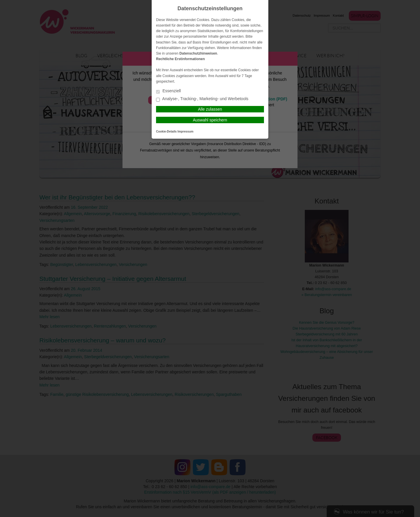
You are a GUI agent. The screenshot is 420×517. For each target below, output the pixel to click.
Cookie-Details (166, 132)
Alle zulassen (210, 109)
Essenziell (168, 91)
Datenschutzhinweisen (198, 53)
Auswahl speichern (210, 120)
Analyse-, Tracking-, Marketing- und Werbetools (202, 99)
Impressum (185, 132)
